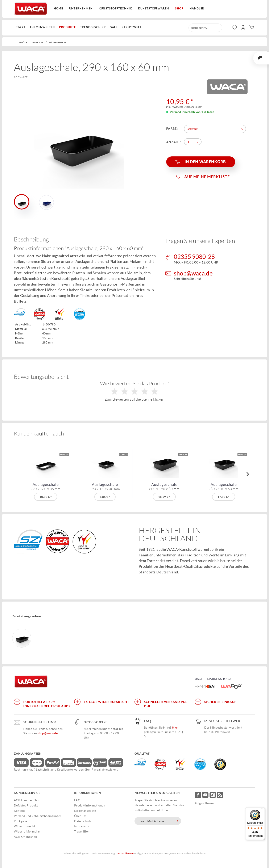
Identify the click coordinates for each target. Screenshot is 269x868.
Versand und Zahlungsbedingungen (38, 816)
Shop (179, 8)
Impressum (82, 826)
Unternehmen (81, 8)
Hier (175, 727)
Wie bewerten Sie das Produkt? (135, 391)
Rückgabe (20, 821)
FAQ (77, 800)
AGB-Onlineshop (25, 837)
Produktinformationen (90, 805)
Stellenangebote (85, 811)
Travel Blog (82, 831)
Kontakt (19, 811)
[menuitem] (22, 27)
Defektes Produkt (26, 805)
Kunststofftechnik (115, 8)
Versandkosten (125, 853)
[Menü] (262, 810)
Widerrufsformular (27, 831)
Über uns (80, 816)
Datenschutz (83, 821)
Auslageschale (46, 486)
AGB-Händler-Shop (27, 800)
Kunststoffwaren (154, 8)
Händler (197, 8)
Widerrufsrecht (24, 826)
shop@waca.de (47, 733)
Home (58, 8)
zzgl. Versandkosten (191, 107)
